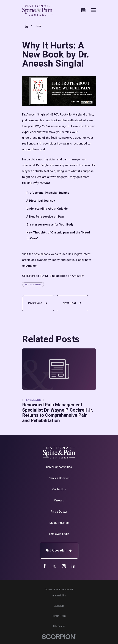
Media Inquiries (59, 523)
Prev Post (38, 303)
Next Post (72, 303)
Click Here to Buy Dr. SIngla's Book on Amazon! (53, 276)
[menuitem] (59, 595)
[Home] (37, 10)
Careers (59, 500)
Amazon (32, 266)
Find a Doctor (59, 512)
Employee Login (59, 534)
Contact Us (59, 489)
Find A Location (59, 551)
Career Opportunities (59, 467)
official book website (48, 254)
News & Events (33, 285)
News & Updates (59, 478)
